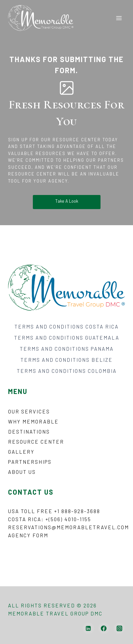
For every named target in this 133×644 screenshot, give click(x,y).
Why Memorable (33, 422)
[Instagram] (119, 628)
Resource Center (36, 442)
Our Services (29, 411)
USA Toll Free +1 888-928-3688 (54, 511)
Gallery (21, 452)
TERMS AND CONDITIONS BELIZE (66, 360)
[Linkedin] (88, 628)
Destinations (29, 432)
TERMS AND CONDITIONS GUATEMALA (67, 338)
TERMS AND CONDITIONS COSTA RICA (66, 327)
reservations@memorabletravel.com (69, 527)
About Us (22, 472)
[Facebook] (104, 628)
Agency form (28, 535)
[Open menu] (119, 18)
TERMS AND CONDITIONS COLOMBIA (67, 371)
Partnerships (30, 462)
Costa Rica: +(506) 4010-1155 (50, 519)
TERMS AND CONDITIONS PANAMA (67, 349)
